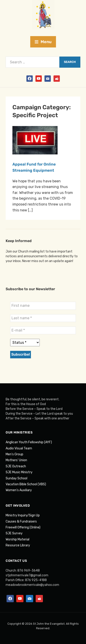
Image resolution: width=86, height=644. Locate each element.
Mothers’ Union (16, 460)
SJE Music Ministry (19, 472)
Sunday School (16, 478)
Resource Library (18, 545)
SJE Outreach (16, 466)
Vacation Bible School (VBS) (26, 484)
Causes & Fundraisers (21, 521)
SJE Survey (14, 533)
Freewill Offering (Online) (23, 527)
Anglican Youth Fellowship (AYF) (29, 442)
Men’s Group (14, 454)
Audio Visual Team (19, 448)
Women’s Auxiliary (19, 490)
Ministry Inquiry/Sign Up (23, 515)
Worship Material (17, 539)
